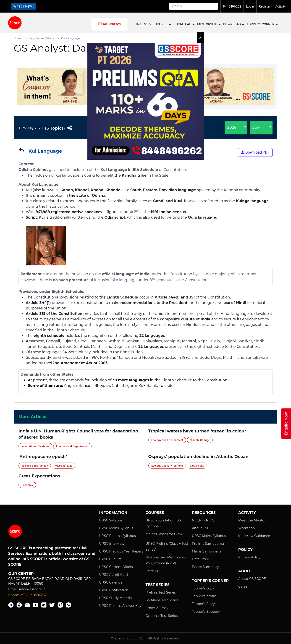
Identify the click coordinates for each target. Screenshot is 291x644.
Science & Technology (35, 466)
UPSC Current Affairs (116, 567)
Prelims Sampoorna (208, 544)
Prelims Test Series (161, 592)
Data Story (200, 559)
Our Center (21, 574)
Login (250, 6)
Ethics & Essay (157, 608)
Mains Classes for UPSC (164, 534)
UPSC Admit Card (113, 575)
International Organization (72, 446)
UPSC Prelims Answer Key (120, 606)
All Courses (109, 24)
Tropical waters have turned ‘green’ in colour (197, 431)
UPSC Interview (112, 544)
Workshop (247, 528)
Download (233, 24)
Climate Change (200, 440)
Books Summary (205, 567)
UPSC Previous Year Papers (121, 551)
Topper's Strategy (206, 612)
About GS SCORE (252, 579)
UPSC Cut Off (110, 559)
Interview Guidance (254, 536)
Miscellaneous (64, 466)
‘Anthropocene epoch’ (43, 457)
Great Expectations (39, 476)
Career (244, 586)
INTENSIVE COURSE (153, 24)
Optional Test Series (161, 616)
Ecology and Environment (167, 440)
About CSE (201, 528)
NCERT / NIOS (203, 520)
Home (17, 38)
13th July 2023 (31, 128)
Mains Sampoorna (207, 551)
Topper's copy (203, 588)
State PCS (153, 571)
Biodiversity (197, 466)
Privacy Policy (249, 557)
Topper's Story (203, 604)
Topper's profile (204, 596)
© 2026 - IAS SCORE (127, 638)
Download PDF (255, 152)
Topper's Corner (262, 24)
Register (265, 6)
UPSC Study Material (116, 598)
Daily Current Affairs (41, 38)
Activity (281, 6)
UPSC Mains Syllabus (116, 528)
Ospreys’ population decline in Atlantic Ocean (198, 457)
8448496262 (232, 6)
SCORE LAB (184, 24)
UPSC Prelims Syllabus (117, 536)
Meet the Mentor (252, 520)
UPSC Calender (111, 582)
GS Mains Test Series (162, 600)
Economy (27, 485)
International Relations (35, 446)
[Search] (194, 6)
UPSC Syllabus (111, 520)
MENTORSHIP (209, 24)
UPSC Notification (114, 590)
